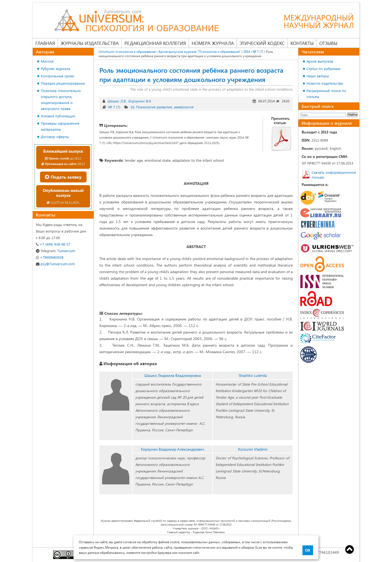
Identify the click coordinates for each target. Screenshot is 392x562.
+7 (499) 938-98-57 (53, 244)
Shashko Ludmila (253, 375)
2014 (247, 51)
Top (350, 549)
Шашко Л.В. (117, 101)
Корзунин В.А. (140, 101)
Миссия (47, 61)
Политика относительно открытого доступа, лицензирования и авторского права (61, 100)
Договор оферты (55, 137)
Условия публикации (58, 116)
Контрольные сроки (58, 76)
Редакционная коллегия (155, 43)
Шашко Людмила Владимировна (173, 375)
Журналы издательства (90, 43)
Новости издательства (325, 83)
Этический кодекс (262, 43)
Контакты (302, 43)
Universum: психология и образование (127, 51)
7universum (56, 251)
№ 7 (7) (258, 51)
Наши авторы (318, 76)
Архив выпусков (320, 61)
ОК (308, 550)
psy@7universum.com (55, 264)
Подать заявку (63, 177)
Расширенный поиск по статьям (326, 94)
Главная (45, 43)
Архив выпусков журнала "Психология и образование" (200, 51)
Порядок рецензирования (63, 83)
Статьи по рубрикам (323, 68)
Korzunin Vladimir (253, 449)
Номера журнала (213, 43)
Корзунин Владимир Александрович (173, 449)
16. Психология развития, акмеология (162, 107)
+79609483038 (50, 257)
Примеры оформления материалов (60, 126)
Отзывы (328, 43)
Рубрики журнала (56, 68)
